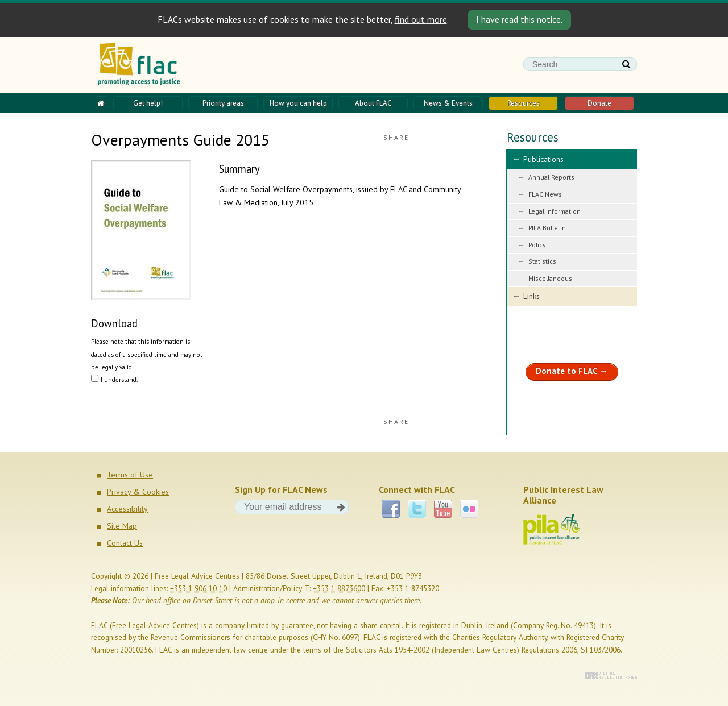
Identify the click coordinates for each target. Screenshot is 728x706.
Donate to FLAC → (572, 371)
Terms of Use (130, 475)
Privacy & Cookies (138, 492)
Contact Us (125, 543)
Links (531, 296)
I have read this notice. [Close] (519, 19)
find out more (421, 19)
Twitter (417, 509)
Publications (543, 159)
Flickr (469, 509)
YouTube (443, 509)
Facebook (391, 509)
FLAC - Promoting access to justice (139, 65)
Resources (533, 137)
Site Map (122, 526)
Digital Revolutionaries (611, 675)
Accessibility (127, 509)
